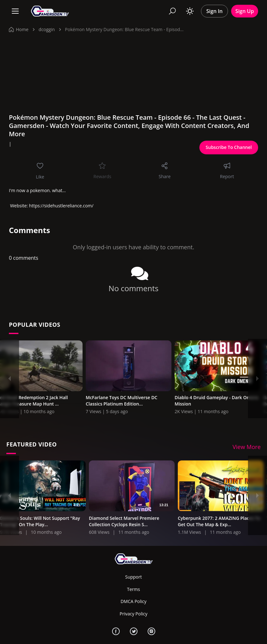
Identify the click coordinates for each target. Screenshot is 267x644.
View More (247, 447)
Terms (133, 589)
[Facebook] (116, 631)
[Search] (172, 11)
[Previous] (10, 379)
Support (133, 577)
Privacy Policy (133, 614)
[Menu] (15, 11)
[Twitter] (134, 631)
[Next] (257, 379)
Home (19, 29)
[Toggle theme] (190, 11)
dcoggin (47, 29)
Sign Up (244, 11)
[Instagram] (151, 631)
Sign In (215, 11)
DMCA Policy (134, 601)
